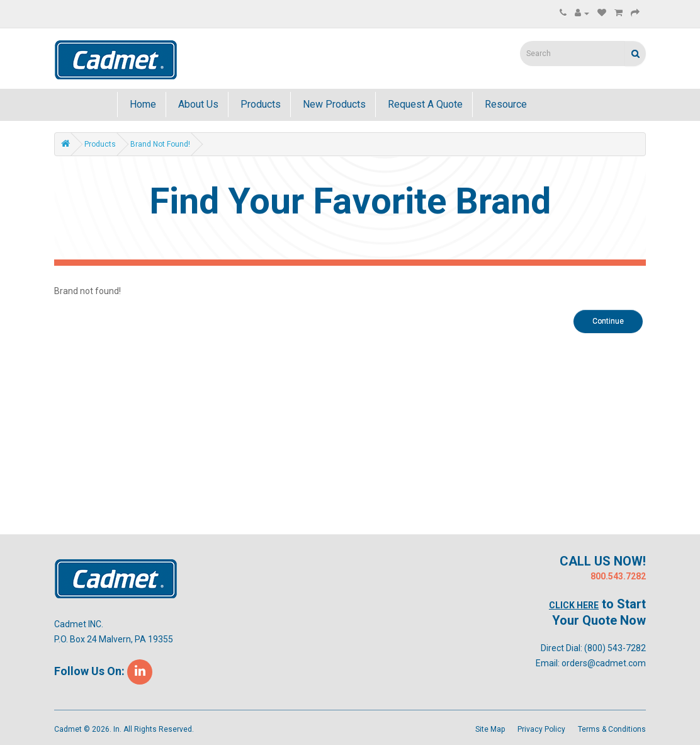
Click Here (574, 605)
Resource (505, 104)
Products (259, 104)
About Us (197, 104)
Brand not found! (160, 144)
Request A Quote (424, 104)
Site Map (490, 729)
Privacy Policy (541, 729)
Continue (608, 321)
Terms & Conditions (612, 729)
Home (142, 104)
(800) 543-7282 (615, 648)
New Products (333, 104)
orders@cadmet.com (604, 663)
